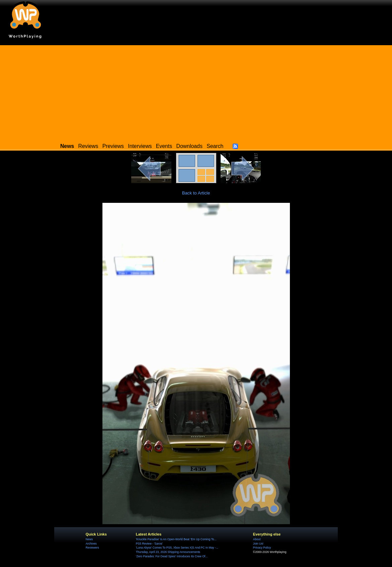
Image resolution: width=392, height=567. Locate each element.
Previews (113, 146)
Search (215, 146)
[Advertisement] (196, 92)
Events (164, 146)
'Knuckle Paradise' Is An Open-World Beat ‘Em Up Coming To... (176, 539)
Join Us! (258, 544)
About (257, 539)
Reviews (88, 146)
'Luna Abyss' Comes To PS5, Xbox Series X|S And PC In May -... (177, 548)
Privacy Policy (262, 548)
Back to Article (196, 193)
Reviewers (92, 548)
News (89, 539)
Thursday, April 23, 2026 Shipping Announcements (168, 552)
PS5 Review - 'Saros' (149, 544)
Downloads (189, 146)
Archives (91, 544)
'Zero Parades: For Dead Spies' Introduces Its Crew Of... (172, 556)
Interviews (140, 146)
